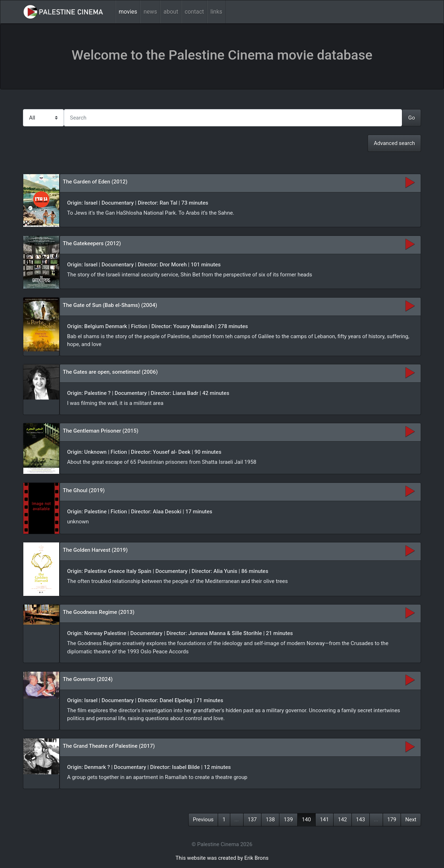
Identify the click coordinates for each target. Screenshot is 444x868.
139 (288, 820)
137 (252, 820)
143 (361, 820)
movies (128, 12)
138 (270, 820)
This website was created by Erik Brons (222, 858)
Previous (203, 820)
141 (324, 820)
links (216, 12)
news (150, 12)
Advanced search (394, 143)
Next (411, 820)
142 (342, 820)
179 (392, 820)
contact (194, 12)
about (171, 12)
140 (306, 820)
